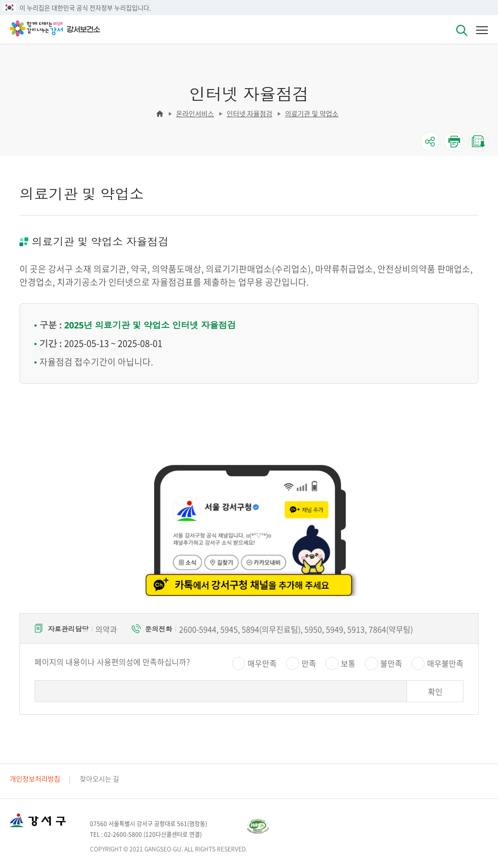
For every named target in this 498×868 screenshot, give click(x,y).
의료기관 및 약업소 (312, 113)
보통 (348, 663)
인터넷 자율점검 (249, 113)
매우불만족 (445, 663)
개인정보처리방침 (35, 778)
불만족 (391, 663)
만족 (309, 663)
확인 (435, 691)
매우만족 (262, 663)
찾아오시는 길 (99, 778)
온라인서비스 (195, 113)
